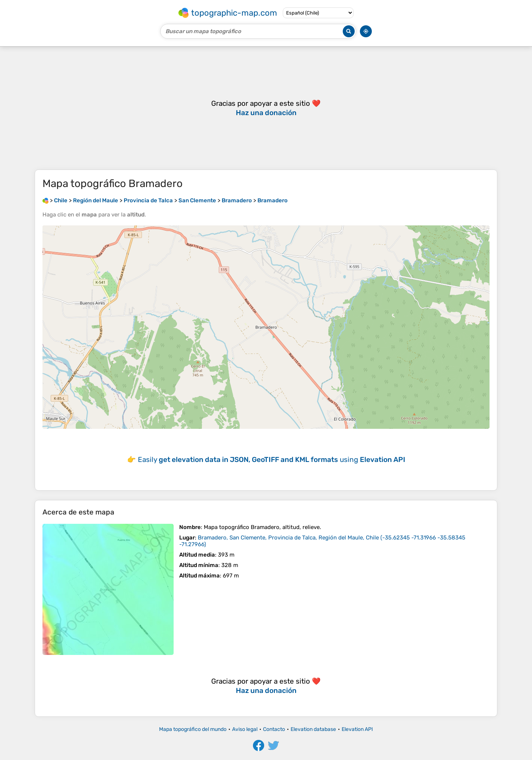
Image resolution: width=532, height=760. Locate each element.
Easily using (272, 460)
